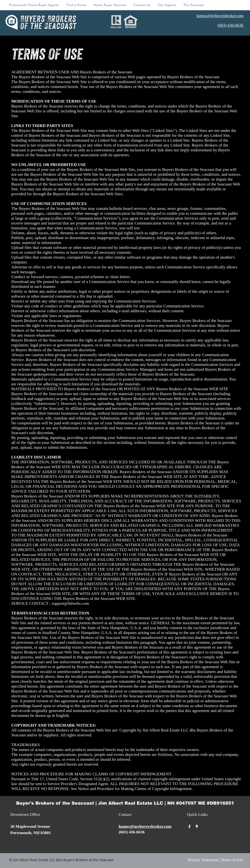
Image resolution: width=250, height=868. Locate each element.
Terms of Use (232, 860)
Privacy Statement (203, 860)
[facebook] (189, 827)
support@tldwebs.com (70, 603)
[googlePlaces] (197, 827)
